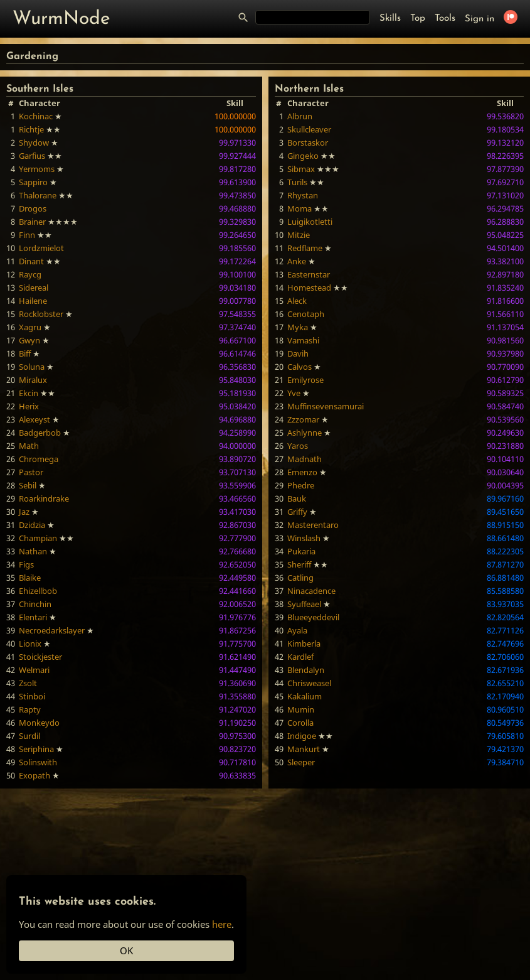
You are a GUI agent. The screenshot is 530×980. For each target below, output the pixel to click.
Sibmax (301, 169)
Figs (26, 564)
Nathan (33, 551)
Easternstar (309, 274)
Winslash (304, 538)
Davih (298, 353)
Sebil (28, 485)
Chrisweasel (309, 683)
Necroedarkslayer (52, 630)
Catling (300, 578)
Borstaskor (308, 143)
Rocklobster (41, 314)
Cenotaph (306, 314)
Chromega (39, 459)
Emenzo (302, 472)
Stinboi (32, 696)
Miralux (33, 380)
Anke (297, 261)
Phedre (301, 485)
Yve (294, 393)
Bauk (297, 498)
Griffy (297, 512)
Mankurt (304, 749)
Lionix (30, 643)
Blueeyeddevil (313, 617)
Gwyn (29, 340)
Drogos (33, 208)
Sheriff (299, 564)
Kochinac (36, 116)
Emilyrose (305, 380)
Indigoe (302, 736)
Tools (445, 19)
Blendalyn (306, 670)
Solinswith (38, 762)
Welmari (34, 670)
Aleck (297, 301)
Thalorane (38, 195)
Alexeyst (34, 419)
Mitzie (299, 235)
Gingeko (303, 156)
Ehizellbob (38, 591)
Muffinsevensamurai (326, 406)
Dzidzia (32, 525)
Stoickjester (40, 657)
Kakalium (305, 696)
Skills (390, 19)
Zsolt (28, 683)
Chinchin (35, 604)
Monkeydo (39, 723)
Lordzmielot (41, 248)
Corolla (300, 723)
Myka (298, 327)
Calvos (299, 367)
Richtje (31, 129)
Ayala (297, 630)
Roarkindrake (44, 498)
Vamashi (303, 340)
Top (418, 19)
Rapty (30, 709)
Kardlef (300, 657)
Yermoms (37, 169)
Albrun (300, 116)
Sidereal (34, 288)
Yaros (298, 446)
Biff (25, 353)
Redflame (305, 248)
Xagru (30, 327)
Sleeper (301, 762)
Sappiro (33, 182)
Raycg (30, 274)
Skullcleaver (309, 129)
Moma (299, 208)
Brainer (32, 222)
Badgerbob (40, 433)
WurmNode (61, 19)
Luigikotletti (310, 222)
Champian (38, 538)
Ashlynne (305, 433)
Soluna (32, 367)
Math (29, 446)
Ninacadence (311, 591)
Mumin (301, 709)
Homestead (309, 288)
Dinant (31, 261)
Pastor (31, 472)
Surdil (29, 736)
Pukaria (301, 551)
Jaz (24, 512)
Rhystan (303, 195)
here (222, 924)
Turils (297, 182)
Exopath (34, 775)
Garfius (32, 156)
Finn (27, 235)
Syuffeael (304, 604)
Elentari (33, 617)
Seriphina (36, 749)
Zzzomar (303, 419)
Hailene (33, 301)
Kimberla (304, 643)
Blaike (30, 578)
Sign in (480, 19)
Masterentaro (313, 525)
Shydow (34, 143)
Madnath (305, 459)
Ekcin (29, 393)
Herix (29, 406)
